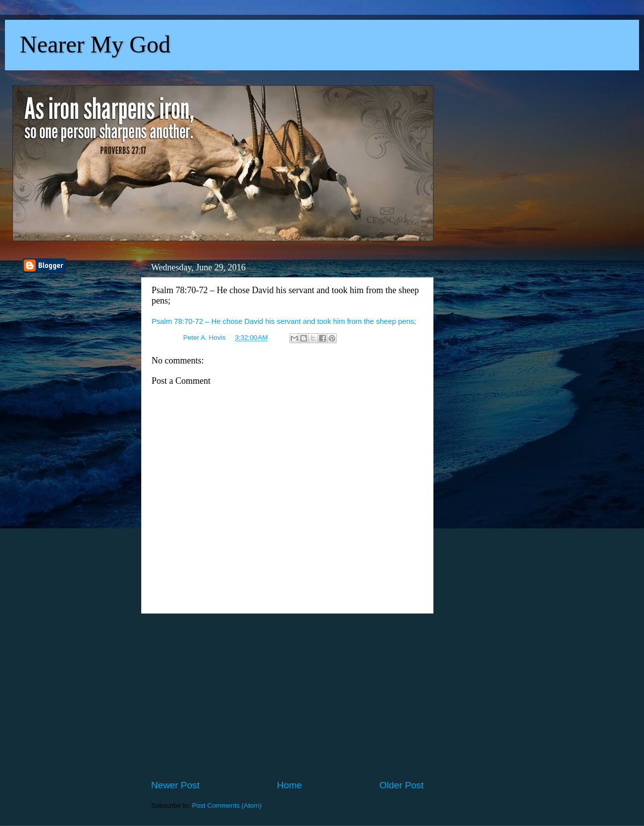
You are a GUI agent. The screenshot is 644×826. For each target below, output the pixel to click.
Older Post (402, 785)
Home (289, 785)
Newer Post (175, 785)
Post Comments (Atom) (227, 805)
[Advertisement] (287, 696)
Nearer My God (95, 44)
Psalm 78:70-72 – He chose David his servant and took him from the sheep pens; (284, 321)
